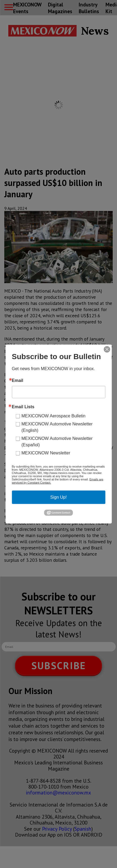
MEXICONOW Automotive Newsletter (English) (57, 427)
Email (18, 381)
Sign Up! (59, 497)
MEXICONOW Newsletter (46, 453)
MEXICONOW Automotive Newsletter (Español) (57, 442)
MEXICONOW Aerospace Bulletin (53, 416)
